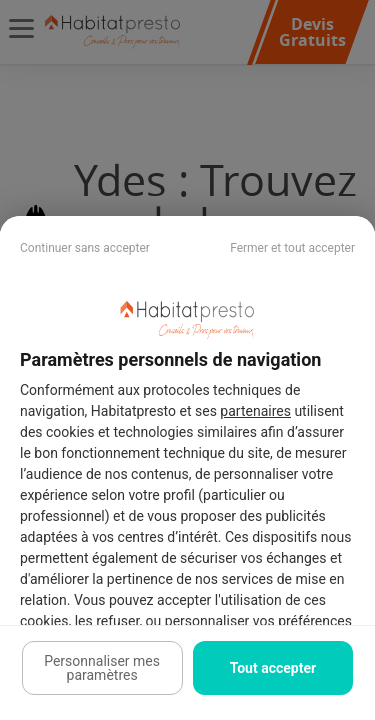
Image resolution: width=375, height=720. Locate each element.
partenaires (255, 411)
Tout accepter (273, 668)
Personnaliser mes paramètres (102, 668)
